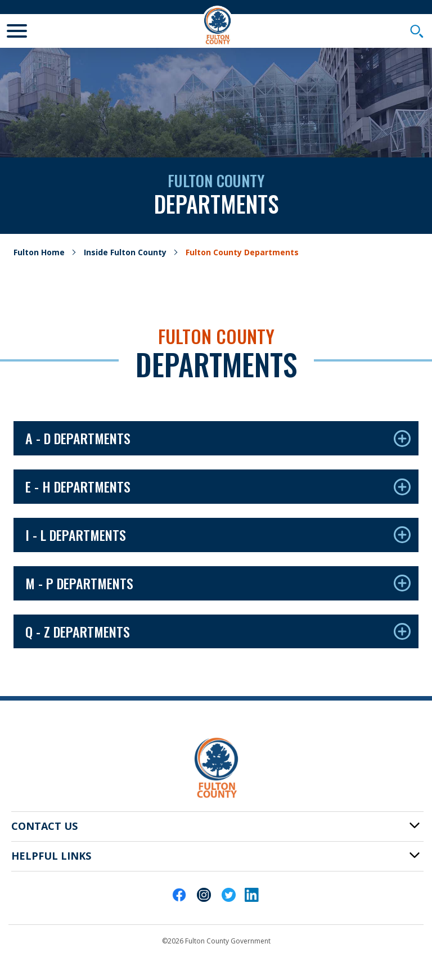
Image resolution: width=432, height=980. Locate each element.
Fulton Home (39, 252)
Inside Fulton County (125, 252)
